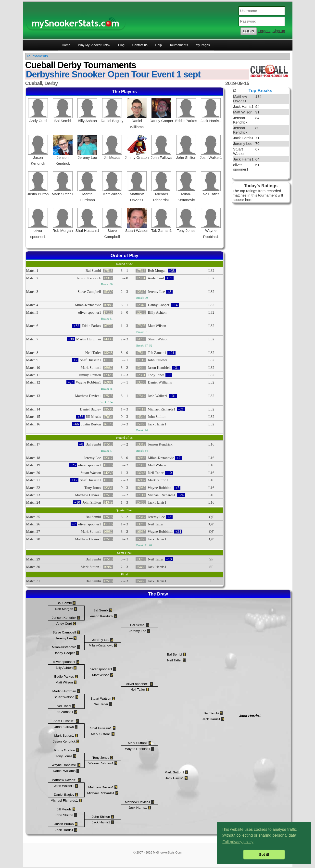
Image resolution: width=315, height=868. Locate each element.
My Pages (203, 45)
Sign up (279, 31)
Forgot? (264, 31)
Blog (121, 45)
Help (158, 45)
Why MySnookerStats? (94, 45)
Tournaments (179, 45)
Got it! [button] (264, 855)
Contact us (140, 45)
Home (66, 45)
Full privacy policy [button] (238, 842)
